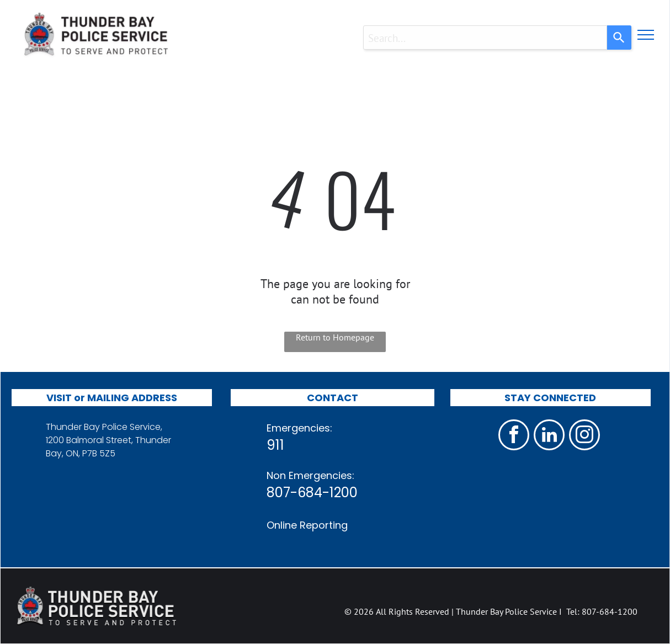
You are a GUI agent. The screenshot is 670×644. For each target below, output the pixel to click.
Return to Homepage (335, 337)
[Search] (619, 38)
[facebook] (514, 436)
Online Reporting (307, 525)
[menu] (646, 35)
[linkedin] (549, 436)
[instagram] (584, 436)
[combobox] (485, 38)
